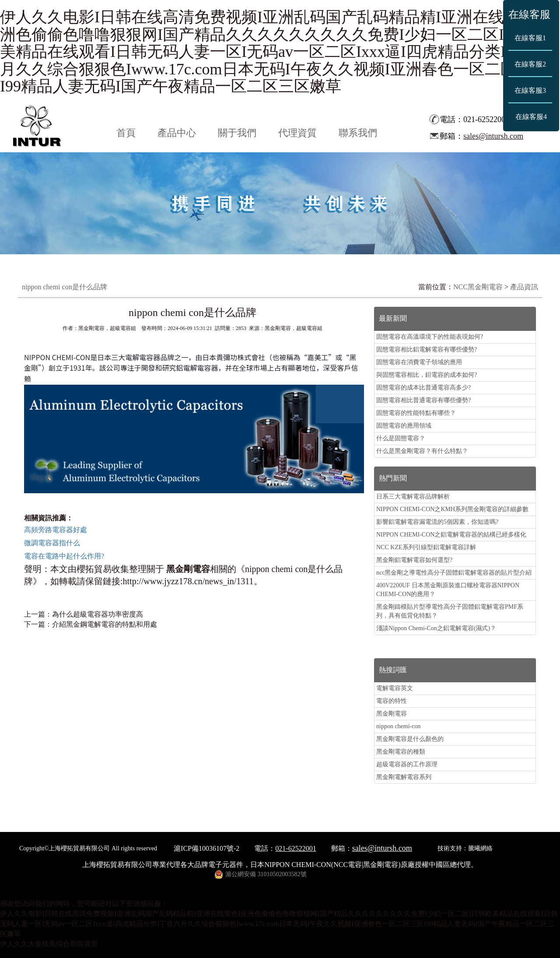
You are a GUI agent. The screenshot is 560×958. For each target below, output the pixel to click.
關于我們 (237, 133)
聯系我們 (358, 133)
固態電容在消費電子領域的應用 (419, 362)
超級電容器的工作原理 (407, 764)
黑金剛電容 (392, 714)
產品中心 (177, 133)
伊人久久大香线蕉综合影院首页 (49, 944)
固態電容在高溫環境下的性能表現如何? (430, 337)
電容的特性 (392, 701)
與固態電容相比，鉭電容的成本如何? (427, 375)
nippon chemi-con (398, 726)
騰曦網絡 (480, 848)
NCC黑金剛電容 (478, 287)
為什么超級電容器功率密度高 (98, 614)
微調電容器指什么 (52, 543)
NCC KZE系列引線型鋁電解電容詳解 (426, 547)
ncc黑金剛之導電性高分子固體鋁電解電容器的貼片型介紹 (454, 573)
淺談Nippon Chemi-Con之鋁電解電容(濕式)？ (436, 628)
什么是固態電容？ (401, 438)
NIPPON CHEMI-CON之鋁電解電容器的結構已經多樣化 (451, 535)
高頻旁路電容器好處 (56, 530)
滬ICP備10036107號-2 (206, 848)
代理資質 (297, 133)
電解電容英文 (395, 688)
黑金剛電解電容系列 (404, 777)
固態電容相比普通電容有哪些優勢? (423, 400)
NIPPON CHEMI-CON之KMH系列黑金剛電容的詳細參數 (452, 509)
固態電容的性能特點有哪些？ (416, 413)
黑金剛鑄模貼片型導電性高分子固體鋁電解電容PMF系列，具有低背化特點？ (450, 611)
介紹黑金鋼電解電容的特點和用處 (105, 624)
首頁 (126, 133)
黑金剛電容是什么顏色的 (410, 739)
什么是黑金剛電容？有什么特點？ (422, 451)
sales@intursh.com (493, 136)
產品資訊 (524, 287)
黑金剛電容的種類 (401, 752)
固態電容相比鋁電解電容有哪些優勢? (427, 349)
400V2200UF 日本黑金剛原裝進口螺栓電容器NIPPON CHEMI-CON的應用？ (448, 590)
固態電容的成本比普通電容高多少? (423, 388)
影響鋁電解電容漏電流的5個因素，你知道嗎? (437, 522)
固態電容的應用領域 (404, 426)
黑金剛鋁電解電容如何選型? (414, 560)
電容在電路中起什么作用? (64, 556)
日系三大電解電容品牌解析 (413, 497)
